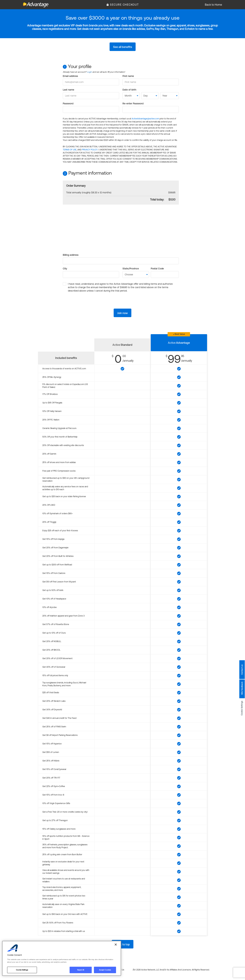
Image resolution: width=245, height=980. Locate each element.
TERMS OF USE (70, 150)
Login (89, 72)
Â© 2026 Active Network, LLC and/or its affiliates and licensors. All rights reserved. (171, 970)
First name (128, 76)
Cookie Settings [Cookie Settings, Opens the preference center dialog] (22, 970)
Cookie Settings (242, 708)
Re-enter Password (133, 103)
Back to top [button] (123, 944)
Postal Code (157, 269)
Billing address (71, 255)
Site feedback (242, 688)
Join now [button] (122, 313)
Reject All (81, 970)
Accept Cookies (105, 970)
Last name (68, 90)
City (65, 269)
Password (68, 103)
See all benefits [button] (123, 47)
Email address (70, 76)
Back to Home (213, 5)
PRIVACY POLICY (90, 150)
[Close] (116, 945)
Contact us (242, 670)
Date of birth (129, 90)
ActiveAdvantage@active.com (145, 119)
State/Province (131, 269)
